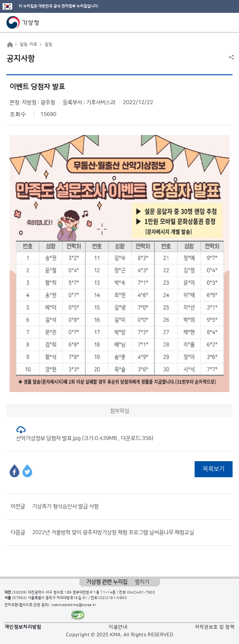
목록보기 (214, 469)
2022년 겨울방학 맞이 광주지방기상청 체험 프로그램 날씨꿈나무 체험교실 (113, 532)
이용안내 (118, 627)
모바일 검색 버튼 (218, 22)
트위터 (27, 471)
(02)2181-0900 (113, 598)
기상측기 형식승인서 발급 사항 (65, 506)
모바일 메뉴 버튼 (229, 22)
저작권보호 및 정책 (215, 627)
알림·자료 (29, 44)
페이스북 (14, 471)
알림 (49, 44)
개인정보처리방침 (23, 627)
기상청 (23, 22)
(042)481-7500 (141, 593)
